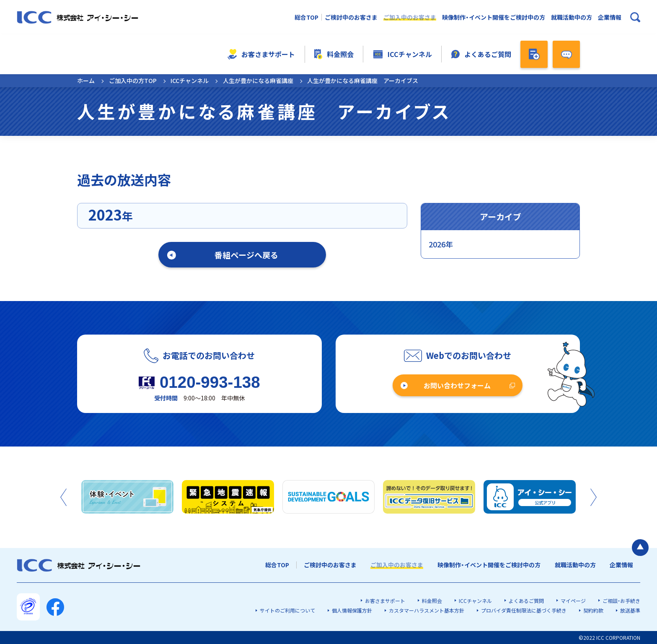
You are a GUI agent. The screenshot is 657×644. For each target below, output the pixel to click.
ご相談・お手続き (621, 601)
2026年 (441, 244)
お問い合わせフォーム (457, 385)
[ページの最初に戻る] (640, 548)
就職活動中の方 (572, 17)
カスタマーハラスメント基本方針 (427, 610)
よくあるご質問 (481, 54)
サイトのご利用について (287, 610)
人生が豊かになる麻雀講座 (258, 80)
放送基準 (630, 610)
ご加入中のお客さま (410, 17)
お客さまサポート (261, 54)
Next (594, 497)
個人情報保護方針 (352, 610)
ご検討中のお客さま (351, 17)
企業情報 (610, 17)
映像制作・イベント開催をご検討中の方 (494, 17)
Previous (63, 497)
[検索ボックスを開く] (635, 17)
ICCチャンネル (402, 54)
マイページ (573, 601)
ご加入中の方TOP (133, 80)
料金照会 (334, 54)
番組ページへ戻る (246, 255)
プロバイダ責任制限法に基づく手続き (524, 610)
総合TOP (307, 17)
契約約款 (593, 610)
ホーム (86, 80)
